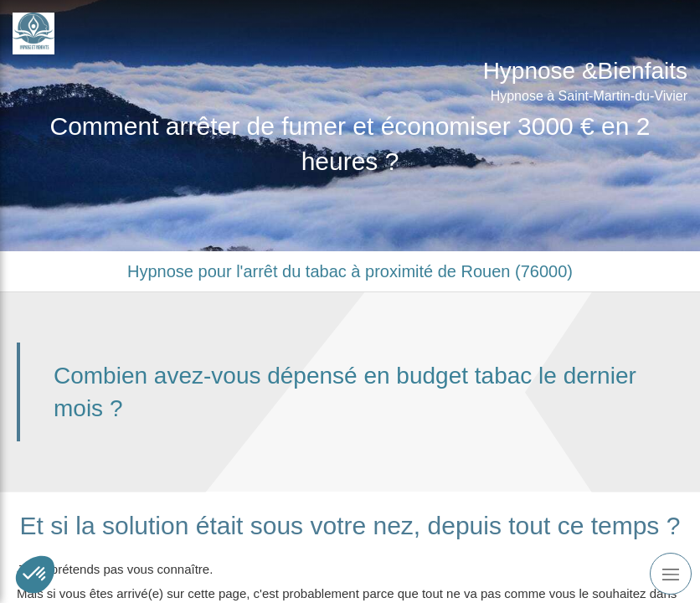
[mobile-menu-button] (671, 574)
